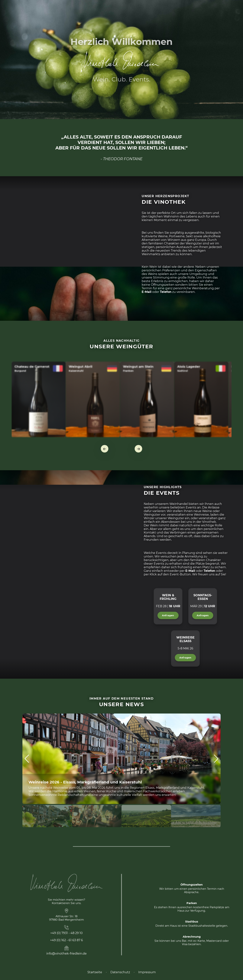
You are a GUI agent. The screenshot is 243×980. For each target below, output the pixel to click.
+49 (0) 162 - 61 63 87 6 (66, 940)
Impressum (147, 972)
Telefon (166, 292)
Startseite (95, 972)
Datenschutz (120, 972)
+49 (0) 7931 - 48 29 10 (66, 933)
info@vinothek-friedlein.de (66, 954)
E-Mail (147, 292)
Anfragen (168, 615)
